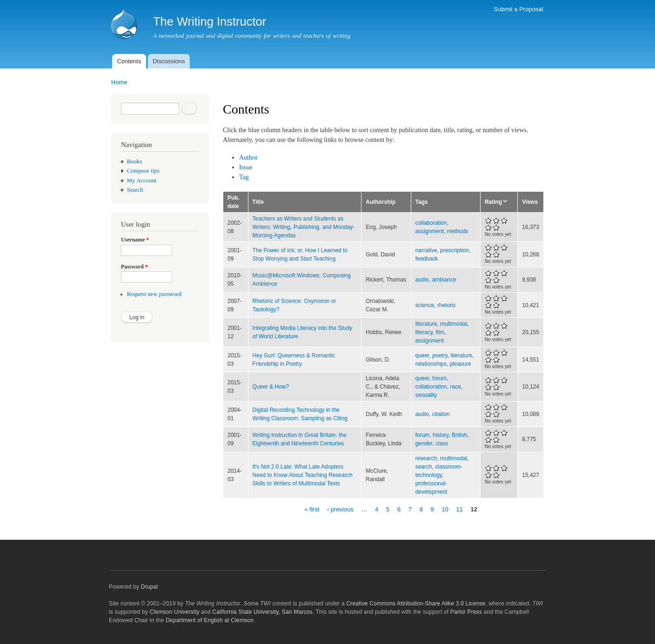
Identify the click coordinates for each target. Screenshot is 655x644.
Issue (246, 167)
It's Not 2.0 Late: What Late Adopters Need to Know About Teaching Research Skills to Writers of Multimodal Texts (303, 475)
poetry (440, 356)
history (441, 435)
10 (445, 509)
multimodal (454, 324)
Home (119, 82)
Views (530, 202)
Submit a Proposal (518, 9)
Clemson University (175, 612)
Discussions (169, 61)
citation (441, 414)
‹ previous (340, 509)
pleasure (461, 364)
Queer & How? (271, 387)
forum (439, 378)
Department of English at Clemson (210, 620)
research (426, 458)
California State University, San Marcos (262, 612)
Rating (496, 202)
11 (459, 509)
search (424, 467)
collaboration (431, 223)
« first (312, 509)
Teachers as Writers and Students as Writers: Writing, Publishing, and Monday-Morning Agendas (304, 227)
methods (458, 231)
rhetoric (447, 305)
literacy (424, 332)
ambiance (444, 280)
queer (422, 356)
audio (422, 280)
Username (135, 240)
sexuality (426, 395)
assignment (430, 231)
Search (135, 190)
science (425, 305)
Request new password (154, 294)
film (440, 332)
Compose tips (143, 171)
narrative (426, 250)
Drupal (150, 587)
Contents (129, 61)
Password (134, 267)
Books (135, 161)
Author (248, 158)
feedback (427, 259)
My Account (142, 181)
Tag (244, 177)
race (455, 387)
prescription (454, 250)
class (442, 443)
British (459, 435)
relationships (431, 364)
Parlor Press (466, 612)
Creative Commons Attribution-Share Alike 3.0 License (416, 604)
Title (258, 202)
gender (424, 443)
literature (426, 324)
